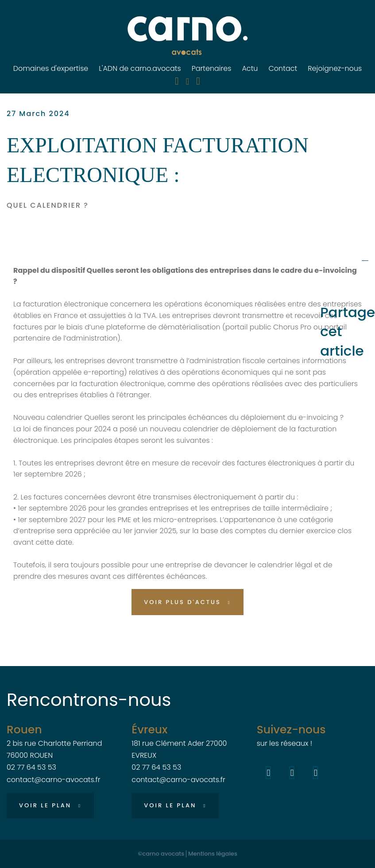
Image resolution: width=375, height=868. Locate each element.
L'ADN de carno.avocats (140, 69)
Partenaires (212, 69)
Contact (283, 69)
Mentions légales (213, 854)
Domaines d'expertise (51, 69)
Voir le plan (45, 805)
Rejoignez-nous (335, 69)
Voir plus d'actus (182, 602)
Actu (250, 69)
